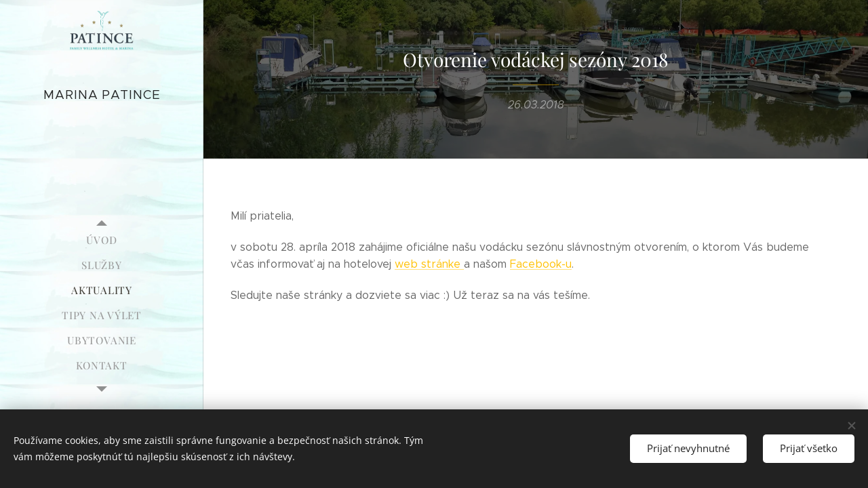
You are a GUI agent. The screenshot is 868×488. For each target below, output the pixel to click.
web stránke (429, 264)
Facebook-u (541, 264)
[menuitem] (102, 240)
